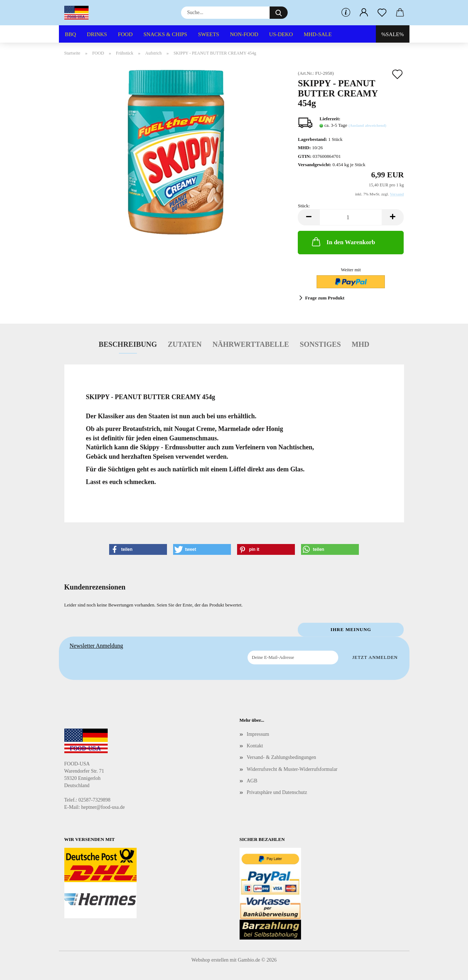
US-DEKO (281, 34)
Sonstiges (320, 344)
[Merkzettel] (382, 13)
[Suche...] (279, 13)
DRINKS (97, 34)
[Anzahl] (351, 217)
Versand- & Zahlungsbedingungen (282, 757)
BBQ (71, 34)
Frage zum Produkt (325, 298)
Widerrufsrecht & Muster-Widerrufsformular (292, 769)
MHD (360, 344)
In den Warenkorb (343, 242)
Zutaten (185, 344)
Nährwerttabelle (251, 344)
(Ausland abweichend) (367, 125)
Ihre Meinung (351, 629)
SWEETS (209, 34)
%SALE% (393, 34)
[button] (364, 13)
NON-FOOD (244, 34)
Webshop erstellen (210, 960)
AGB (252, 781)
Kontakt (255, 746)
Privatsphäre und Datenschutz (277, 792)
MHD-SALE (318, 34)
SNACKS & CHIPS (165, 34)
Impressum (258, 734)
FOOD (125, 34)
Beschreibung (128, 344)
